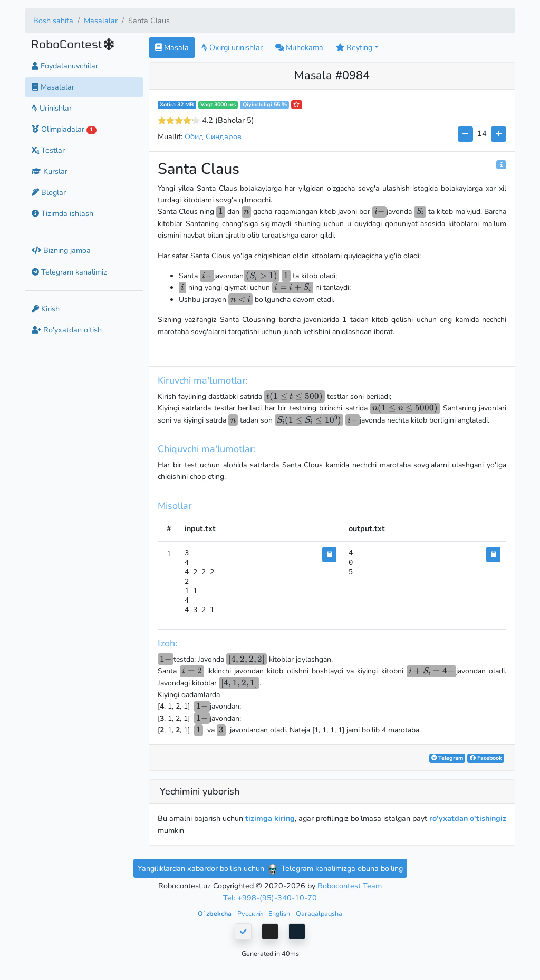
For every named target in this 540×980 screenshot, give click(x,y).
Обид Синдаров (213, 136)
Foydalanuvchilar (65, 66)
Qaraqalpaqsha (319, 913)
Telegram (447, 758)
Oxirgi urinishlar (232, 47)
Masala (172, 47)
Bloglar (49, 192)
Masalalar (101, 21)
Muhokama (299, 47)
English (280, 913)
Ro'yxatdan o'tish (67, 330)
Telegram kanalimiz (69, 272)
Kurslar (50, 171)
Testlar (48, 150)
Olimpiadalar (64, 129)
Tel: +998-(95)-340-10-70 (270, 898)
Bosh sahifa (53, 21)
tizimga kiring (270, 818)
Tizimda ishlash (62, 213)
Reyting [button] (354, 47)
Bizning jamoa (61, 250)
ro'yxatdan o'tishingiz (468, 818)
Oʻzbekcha (215, 913)
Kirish (46, 309)
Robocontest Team (350, 886)
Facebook (486, 758)
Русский (251, 913)
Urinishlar (52, 108)
